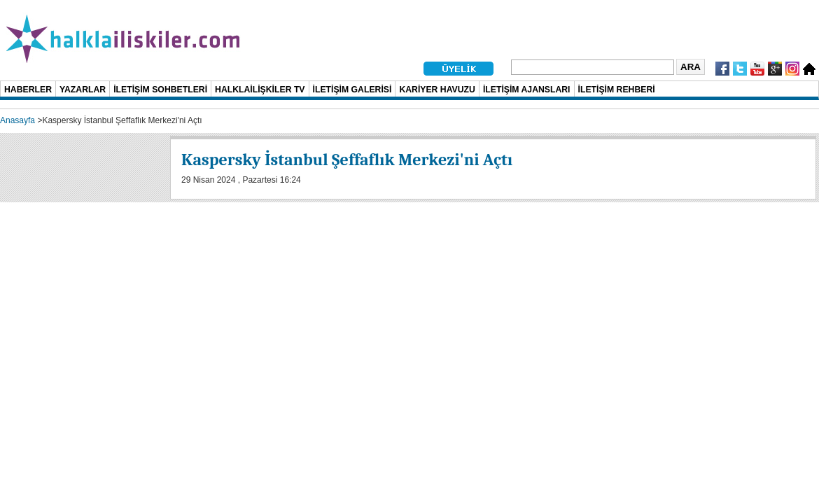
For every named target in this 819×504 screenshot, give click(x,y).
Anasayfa (17, 120)
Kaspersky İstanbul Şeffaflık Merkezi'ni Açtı (347, 160)
